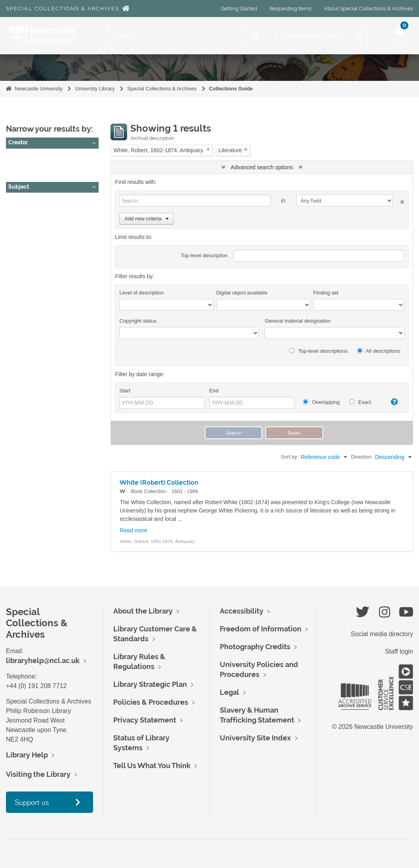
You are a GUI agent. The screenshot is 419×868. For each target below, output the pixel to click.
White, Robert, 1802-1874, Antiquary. (57, 166)
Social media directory (382, 634)
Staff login (399, 651)
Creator (18, 142)
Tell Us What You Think (152, 766)
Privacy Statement (145, 720)
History (20, 210)
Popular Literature (33, 240)
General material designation (297, 321)
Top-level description (204, 255)
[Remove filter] (208, 149)
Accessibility (242, 611)
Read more (133, 530)
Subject (19, 187)
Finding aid (326, 293)
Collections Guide (231, 89)
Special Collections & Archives (63, 9)
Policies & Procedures (151, 702)
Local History (28, 220)
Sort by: (290, 457)
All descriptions (379, 351)
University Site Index (255, 738)
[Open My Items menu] (399, 36)
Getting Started (239, 9)
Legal (229, 692)
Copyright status (138, 321)
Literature (23, 230)
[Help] (392, 402)
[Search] (176, 36)
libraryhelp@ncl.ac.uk (43, 661)
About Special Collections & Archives (369, 9)
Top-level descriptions (318, 351)
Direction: (362, 457)
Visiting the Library (38, 774)
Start (125, 391)
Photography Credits (255, 647)
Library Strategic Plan (150, 684)
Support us (32, 802)
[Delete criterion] (399, 200)
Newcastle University (39, 89)
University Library (95, 89)
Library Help (27, 755)
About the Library (143, 611)
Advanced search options (262, 167)
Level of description (141, 293)
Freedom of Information (261, 629)
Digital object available (242, 293)
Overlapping (321, 402)
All (15, 157)
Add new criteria (146, 219)
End (214, 391)
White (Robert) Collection (159, 483)
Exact (360, 402)
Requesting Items (290, 9)
